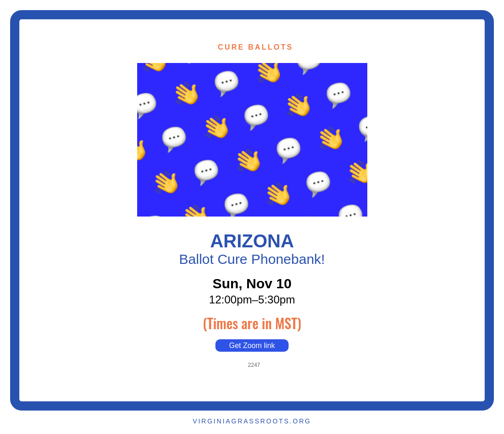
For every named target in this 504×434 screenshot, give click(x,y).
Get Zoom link (252, 345)
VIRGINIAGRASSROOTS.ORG (252, 421)
